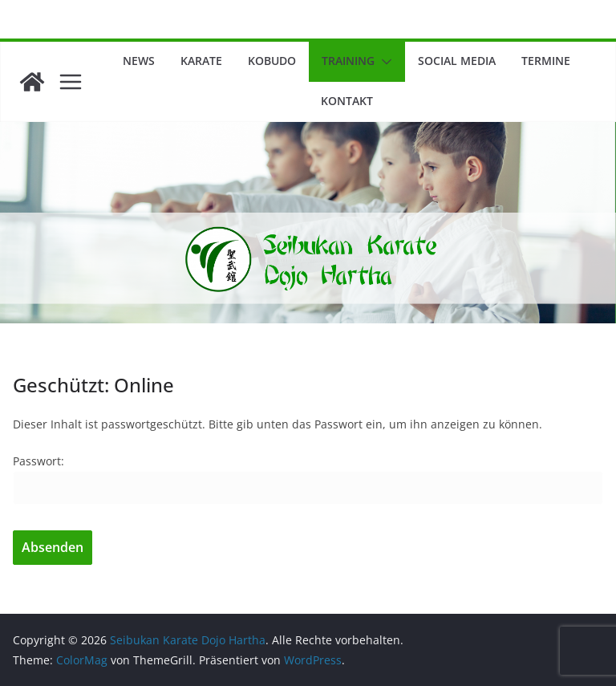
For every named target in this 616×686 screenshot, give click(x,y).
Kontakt (347, 101)
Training (348, 61)
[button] (383, 62)
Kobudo (272, 61)
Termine (546, 61)
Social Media (457, 61)
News (139, 61)
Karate (201, 61)
